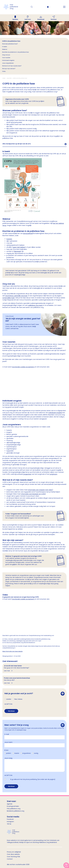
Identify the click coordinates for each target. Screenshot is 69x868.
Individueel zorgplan (8, 60)
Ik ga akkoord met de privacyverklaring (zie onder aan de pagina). (33, 779)
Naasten (9, 78)
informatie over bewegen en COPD (33, 494)
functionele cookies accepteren (23, 367)
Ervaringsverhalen (13, 806)
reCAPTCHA (8, 704)
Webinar (5, 49)
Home (4, 78)
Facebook (10, 819)
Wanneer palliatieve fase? (10, 44)
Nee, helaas (18, 699)
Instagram (10, 822)
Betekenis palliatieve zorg (16, 811)
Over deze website (13, 854)
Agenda (10, 804)
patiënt (9, 753)
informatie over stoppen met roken (40, 490)
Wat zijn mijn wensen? (9, 69)
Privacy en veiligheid (14, 852)
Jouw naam (8, 742)
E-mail (7, 734)
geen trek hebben (19, 247)
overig (36, 753)
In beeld (5, 47)
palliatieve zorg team (35, 305)
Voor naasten (6, 58)
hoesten (9, 239)
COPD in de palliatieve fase (11, 41)
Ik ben (6, 750)
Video (4, 71)
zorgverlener (26, 753)
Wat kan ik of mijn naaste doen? (12, 66)
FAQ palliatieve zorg (14, 809)
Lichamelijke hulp (8, 298)
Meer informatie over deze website (12, 651)
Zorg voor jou (6, 55)
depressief (18, 251)
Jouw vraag (8, 758)
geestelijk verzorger (21, 296)
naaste (17, 753)
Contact (10, 859)
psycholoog (9, 296)
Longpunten (27, 474)
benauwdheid (28, 233)
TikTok (9, 824)
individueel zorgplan (55, 413)
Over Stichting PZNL (14, 857)
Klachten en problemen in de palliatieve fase (15, 52)
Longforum (53, 474)
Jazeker (9, 699)
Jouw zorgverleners (8, 63)
